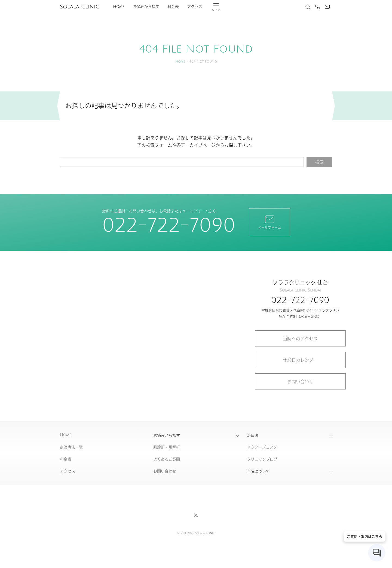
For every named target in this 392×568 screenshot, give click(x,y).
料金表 (173, 7)
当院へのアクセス (300, 338)
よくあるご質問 (167, 459)
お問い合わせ (300, 381)
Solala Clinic (79, 7)
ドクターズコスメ (262, 447)
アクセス (195, 7)
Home (119, 7)
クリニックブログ (262, 459)
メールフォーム (269, 222)
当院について (258, 471)
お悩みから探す (146, 7)
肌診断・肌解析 (167, 447)
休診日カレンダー (300, 360)
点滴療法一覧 (71, 447)
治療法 (253, 435)
